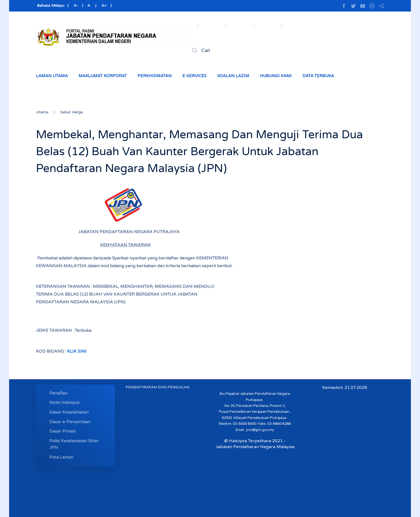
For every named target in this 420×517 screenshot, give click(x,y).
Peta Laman (61, 457)
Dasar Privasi (62, 431)
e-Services (194, 76)
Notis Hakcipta (64, 403)
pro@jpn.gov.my (260, 430)
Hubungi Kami (276, 76)
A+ (104, 5)
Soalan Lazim (233, 76)
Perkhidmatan (155, 76)
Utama (42, 112)
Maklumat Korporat (103, 76)
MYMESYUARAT (56, 513)
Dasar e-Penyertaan (70, 422)
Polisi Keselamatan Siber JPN (74, 444)
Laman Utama (52, 76)
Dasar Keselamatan (69, 412)
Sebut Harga (71, 112)
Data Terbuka (318, 76)
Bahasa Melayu (50, 5)
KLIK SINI (77, 351)
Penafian (58, 393)
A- (76, 5)
